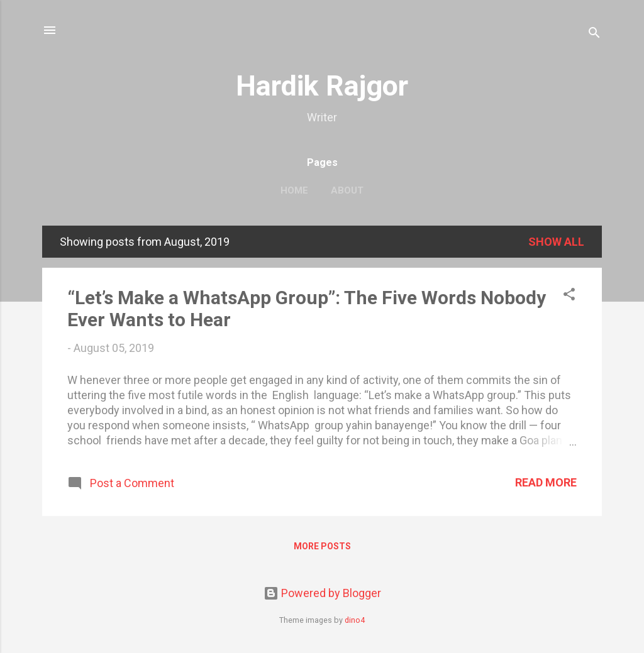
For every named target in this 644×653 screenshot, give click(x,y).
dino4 (355, 620)
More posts (322, 546)
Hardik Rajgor (322, 86)
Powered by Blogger (322, 593)
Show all (556, 242)
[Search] (594, 34)
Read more (546, 482)
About (347, 190)
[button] (569, 296)
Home (294, 190)
